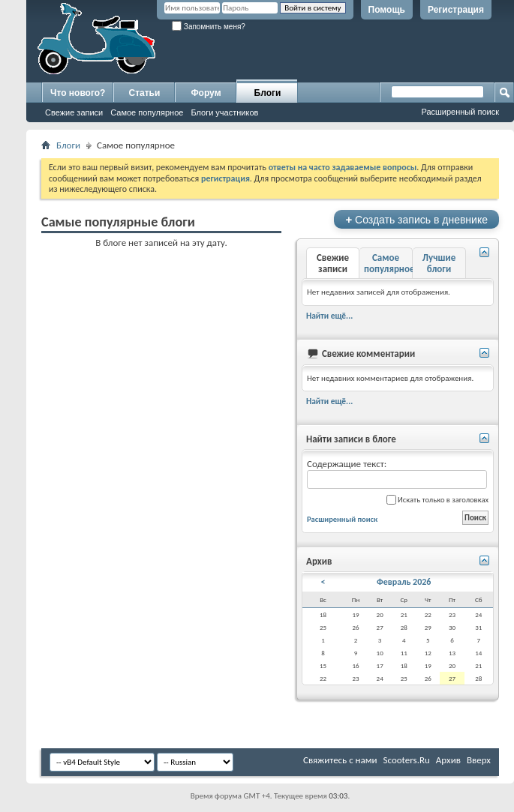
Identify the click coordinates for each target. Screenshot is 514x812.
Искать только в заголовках (437, 500)
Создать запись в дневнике (416, 219)
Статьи (145, 93)
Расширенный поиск (460, 112)
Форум (206, 93)
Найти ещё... (329, 316)
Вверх (479, 760)
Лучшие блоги (439, 263)
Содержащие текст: (397, 473)
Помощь (387, 10)
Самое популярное (147, 112)
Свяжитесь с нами (340, 760)
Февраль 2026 (404, 582)
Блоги (268, 93)
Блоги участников (224, 112)
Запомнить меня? (209, 27)
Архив (448, 760)
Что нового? (78, 93)
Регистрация (456, 10)
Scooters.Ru (407, 760)
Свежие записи (74, 112)
